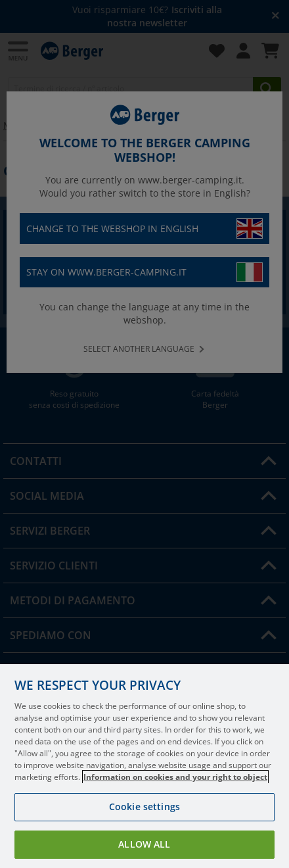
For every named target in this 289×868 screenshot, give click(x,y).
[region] (144, 766)
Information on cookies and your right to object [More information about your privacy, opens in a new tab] (175, 777)
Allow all (144, 844)
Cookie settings (144, 807)
